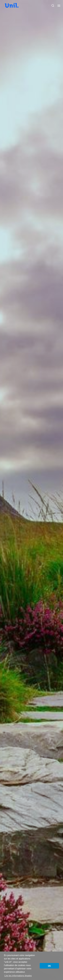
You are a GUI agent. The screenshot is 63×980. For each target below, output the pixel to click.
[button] (53, 6)
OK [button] (49, 966)
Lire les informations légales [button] (18, 976)
